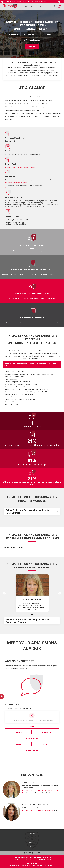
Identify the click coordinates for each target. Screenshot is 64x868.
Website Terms (16, 859)
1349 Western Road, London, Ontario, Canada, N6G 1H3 (26, 866)
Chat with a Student (12, 188)
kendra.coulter (49, 790)
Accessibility (39, 859)
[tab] (32, 365)
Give (40, 6)
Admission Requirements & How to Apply (20, 167)
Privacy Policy (48, 859)
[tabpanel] (32, 388)
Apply (33, 6)
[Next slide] (60, 593)
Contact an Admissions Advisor (16, 182)
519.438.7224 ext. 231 (30, 810)
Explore (26, 6)
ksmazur (46, 810)
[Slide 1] (32, 614)
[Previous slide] (4, 593)
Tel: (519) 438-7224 (50, 866)
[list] (32, 593)
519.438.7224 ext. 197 (30, 790)
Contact (33, 847)
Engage (33, 842)
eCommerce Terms (28, 859)
